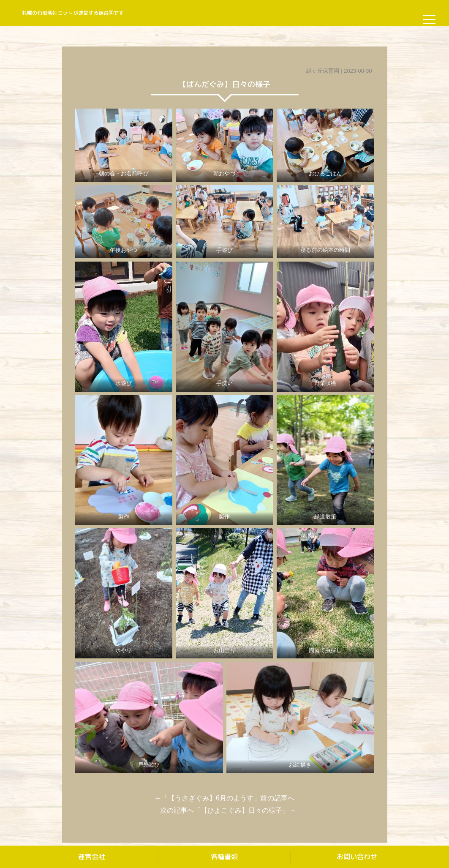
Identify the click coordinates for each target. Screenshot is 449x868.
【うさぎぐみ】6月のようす (211, 798)
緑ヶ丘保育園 (323, 71)
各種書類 (224, 857)
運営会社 (92, 857)
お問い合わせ (357, 857)
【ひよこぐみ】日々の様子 (241, 810)
